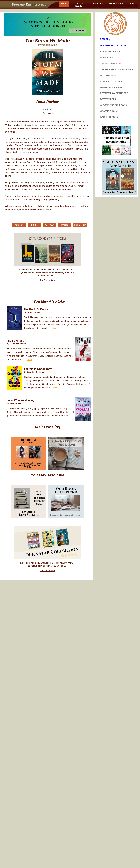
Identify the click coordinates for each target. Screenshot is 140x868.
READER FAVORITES (111, 81)
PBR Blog (105, 39)
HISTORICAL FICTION (112, 87)
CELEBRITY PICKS (110, 51)
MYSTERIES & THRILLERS (114, 93)
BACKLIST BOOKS (110, 117)
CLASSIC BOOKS (109, 111)
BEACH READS (108, 75)
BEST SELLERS (108, 99)
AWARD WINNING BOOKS (113, 105)
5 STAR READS (111, 63)
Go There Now (48, 280)
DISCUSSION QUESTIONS (113, 45)
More (54, 328)
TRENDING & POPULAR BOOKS (117, 69)
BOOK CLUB (107, 57)
